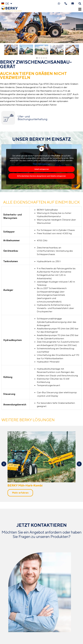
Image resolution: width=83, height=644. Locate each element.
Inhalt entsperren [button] (42, 169)
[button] (80, 3)
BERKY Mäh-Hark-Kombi (25, 282)
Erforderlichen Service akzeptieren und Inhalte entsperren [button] (41, 176)
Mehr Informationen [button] (42, 164)
